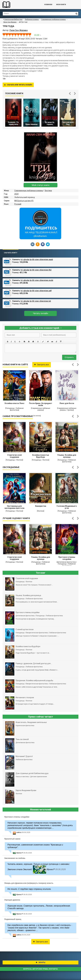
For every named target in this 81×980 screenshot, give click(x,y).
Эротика (48, 191)
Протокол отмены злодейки (67, 558)
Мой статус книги (41, 185)
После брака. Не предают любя (41, 404)
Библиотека (20, 5)
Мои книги (61, 5)
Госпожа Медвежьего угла (67, 507)
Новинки (48, 5)
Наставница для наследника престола (14, 507)
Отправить (69, 357)
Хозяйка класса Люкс (14, 403)
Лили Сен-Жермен (10, 22)
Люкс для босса (67, 403)
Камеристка (41, 506)
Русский (18, 204)
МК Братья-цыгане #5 (24, 201)
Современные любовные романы (29, 191)
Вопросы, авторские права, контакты (40, 969)
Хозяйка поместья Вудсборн (41, 456)
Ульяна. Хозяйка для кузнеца (67, 456)
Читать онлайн (40, 313)
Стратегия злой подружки (14, 456)
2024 (16, 194)
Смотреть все (42, 365)
